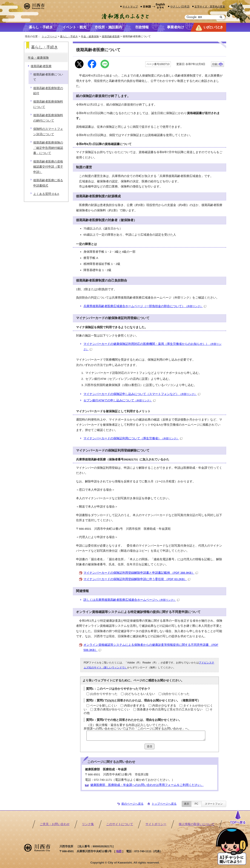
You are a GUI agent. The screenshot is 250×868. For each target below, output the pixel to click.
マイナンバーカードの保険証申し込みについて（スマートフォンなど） (142, 394)
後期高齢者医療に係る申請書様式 (48, 183)
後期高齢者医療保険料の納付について (48, 118)
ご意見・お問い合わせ (55, 824)
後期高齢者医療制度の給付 (48, 91)
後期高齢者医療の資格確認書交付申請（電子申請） (48, 167)
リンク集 (88, 824)
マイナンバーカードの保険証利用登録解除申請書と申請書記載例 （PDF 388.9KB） (141, 573)
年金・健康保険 (90, 36)
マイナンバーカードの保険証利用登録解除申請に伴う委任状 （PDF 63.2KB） (137, 579)
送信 (149, 746)
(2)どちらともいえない (140, 694)
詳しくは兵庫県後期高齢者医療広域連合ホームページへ (131, 600)
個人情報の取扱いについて (197, 824)
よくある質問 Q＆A (46, 194)
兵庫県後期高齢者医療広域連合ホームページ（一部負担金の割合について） (145, 306)
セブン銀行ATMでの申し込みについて (120, 400)
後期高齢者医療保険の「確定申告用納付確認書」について (48, 148)
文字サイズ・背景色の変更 (210, 7)
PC (196, 804)
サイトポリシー (156, 824)
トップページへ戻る (164, 804)
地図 (119, 851)
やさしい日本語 (180, 7)
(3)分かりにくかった (176, 694)
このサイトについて (120, 824)
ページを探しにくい (103, 706)
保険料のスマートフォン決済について (48, 131)
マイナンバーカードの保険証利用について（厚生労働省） (133, 438)
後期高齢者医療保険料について (48, 104)
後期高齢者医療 (111, 36)
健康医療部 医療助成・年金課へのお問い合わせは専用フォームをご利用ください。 (147, 785)
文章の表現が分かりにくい (112, 709)
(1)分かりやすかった (104, 694)
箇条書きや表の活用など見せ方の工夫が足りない (170, 709)
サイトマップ (130, 7)
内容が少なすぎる (164, 706)
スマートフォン (214, 804)
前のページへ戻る (132, 804)
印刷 (215, 64)
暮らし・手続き (69, 36)
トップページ (49, 36)
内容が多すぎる (135, 706)
